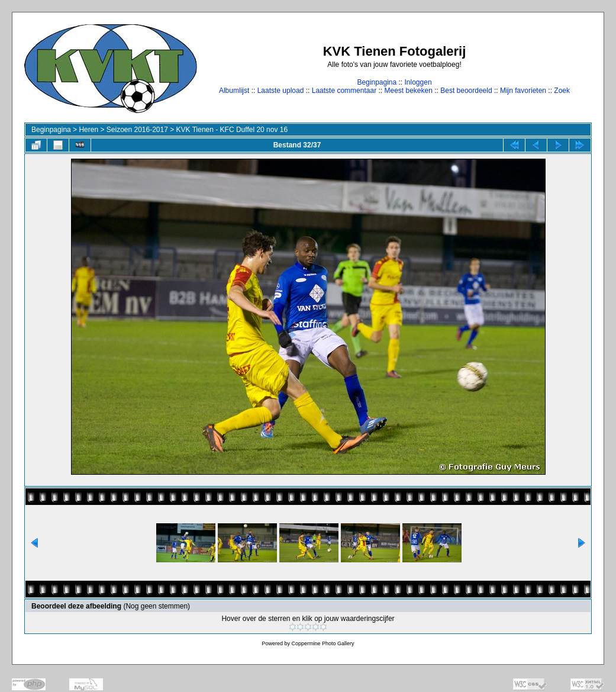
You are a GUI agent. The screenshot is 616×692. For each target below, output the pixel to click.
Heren (88, 130)
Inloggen (418, 82)
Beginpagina (377, 82)
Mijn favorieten (523, 91)
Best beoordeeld (466, 91)
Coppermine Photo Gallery (322, 643)
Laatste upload (281, 91)
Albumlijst (234, 91)
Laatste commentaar (344, 91)
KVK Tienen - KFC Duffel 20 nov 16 (232, 130)
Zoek (562, 91)
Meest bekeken (408, 91)
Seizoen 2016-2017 (137, 130)
